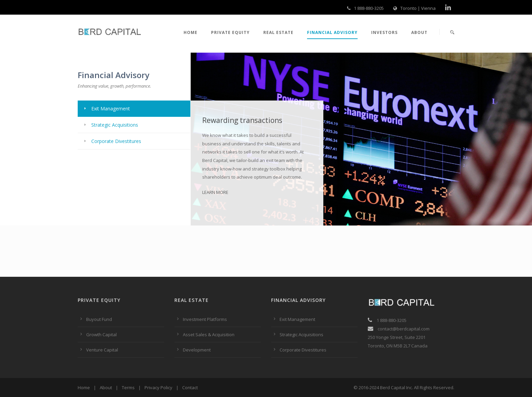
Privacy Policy (158, 387)
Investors (384, 32)
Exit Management (297, 319)
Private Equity (230, 32)
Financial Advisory (332, 32)
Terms (128, 387)
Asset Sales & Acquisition (209, 335)
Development (197, 350)
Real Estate (278, 32)
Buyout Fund (99, 319)
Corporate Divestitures (303, 350)
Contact (190, 387)
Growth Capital (101, 335)
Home (191, 32)
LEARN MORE (215, 192)
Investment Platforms (205, 319)
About (419, 32)
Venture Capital (102, 350)
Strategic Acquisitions (301, 335)
